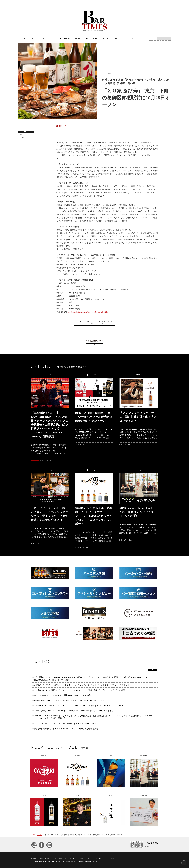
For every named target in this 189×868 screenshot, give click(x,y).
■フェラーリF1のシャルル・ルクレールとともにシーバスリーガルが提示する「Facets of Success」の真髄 (78, 705)
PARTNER (129, 38)
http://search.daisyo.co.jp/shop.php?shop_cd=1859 (88, 312)
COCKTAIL (41, 38)
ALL (24, 38)
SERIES (118, 38)
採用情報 (111, 858)
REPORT (77, 38)
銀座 (148, 846)
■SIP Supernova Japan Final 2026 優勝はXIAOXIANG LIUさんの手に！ (63, 695)
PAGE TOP (184, 863)
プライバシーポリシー (84, 858)
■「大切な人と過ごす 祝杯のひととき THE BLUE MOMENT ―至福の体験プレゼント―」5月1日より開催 (79, 690)
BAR (31, 38)
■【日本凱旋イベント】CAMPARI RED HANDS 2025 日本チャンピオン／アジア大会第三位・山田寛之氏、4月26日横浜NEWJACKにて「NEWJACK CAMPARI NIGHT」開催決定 (90, 679)
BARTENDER (65, 38)
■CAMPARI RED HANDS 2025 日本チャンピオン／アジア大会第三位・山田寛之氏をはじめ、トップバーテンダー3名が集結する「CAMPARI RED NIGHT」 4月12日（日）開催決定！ (92, 717)
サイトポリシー (100, 858)
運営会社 (34, 858)
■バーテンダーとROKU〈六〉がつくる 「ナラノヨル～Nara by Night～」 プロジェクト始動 (73, 711)
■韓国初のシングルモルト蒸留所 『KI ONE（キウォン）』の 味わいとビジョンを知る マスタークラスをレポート (84, 685)
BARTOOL (107, 38)
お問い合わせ (44, 858)
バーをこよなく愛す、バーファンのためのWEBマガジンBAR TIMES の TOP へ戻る (94, 322)
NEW (87, 38)
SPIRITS (53, 38)
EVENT (96, 38)
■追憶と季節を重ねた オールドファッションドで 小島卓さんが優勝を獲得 (65, 729)
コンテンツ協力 (57, 858)
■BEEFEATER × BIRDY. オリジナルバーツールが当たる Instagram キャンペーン (68, 700)
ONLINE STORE (152, 843)
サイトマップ (70, 858)
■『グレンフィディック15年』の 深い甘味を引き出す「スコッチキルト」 (64, 723)
